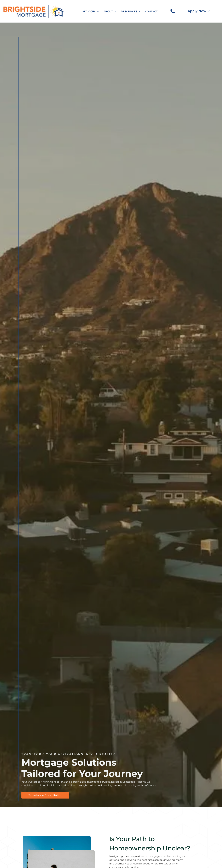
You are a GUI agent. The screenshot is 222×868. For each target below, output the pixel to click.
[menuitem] (90, 12)
